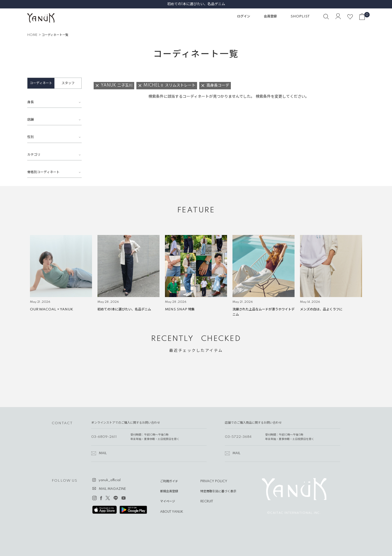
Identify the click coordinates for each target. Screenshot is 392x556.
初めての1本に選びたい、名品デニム (196, 4)
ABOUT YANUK (172, 512)
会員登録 (270, 16)
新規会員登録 (169, 491)
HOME (32, 35)
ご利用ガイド (169, 481)
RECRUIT (207, 502)
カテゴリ (34, 155)
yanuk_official (110, 480)
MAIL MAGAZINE (112, 489)
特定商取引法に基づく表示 (218, 491)
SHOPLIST (300, 16)
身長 (30, 102)
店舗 (30, 120)
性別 (30, 137)
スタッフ (68, 83)
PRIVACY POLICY (214, 481)
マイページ (168, 502)
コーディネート (41, 83)
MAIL (103, 453)
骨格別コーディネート (43, 172)
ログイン (244, 16)
